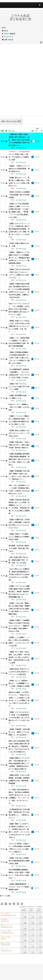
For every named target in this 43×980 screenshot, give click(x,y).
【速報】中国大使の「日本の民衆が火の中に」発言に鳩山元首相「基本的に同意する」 (19, 445)
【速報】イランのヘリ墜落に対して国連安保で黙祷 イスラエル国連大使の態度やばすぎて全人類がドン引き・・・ (19, 420)
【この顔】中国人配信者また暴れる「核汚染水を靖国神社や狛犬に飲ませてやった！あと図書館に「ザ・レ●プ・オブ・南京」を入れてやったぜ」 (19, 796)
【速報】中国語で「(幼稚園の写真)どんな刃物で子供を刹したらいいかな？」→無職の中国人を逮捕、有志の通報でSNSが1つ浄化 (19, 626)
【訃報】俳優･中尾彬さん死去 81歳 (19, 245)
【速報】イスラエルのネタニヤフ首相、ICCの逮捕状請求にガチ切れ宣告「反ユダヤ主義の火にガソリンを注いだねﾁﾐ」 (19, 718)
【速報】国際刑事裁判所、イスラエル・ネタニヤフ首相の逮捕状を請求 (19, 887)
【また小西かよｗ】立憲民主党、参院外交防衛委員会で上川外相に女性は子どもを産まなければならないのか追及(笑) (19, 574)
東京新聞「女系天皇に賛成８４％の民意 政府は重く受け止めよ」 (19, 548)
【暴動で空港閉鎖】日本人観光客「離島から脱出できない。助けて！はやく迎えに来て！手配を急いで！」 (19, 475)
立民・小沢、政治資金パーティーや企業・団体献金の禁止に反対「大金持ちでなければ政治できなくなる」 (19, 489)
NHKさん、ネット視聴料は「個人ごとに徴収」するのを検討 (19, 407)
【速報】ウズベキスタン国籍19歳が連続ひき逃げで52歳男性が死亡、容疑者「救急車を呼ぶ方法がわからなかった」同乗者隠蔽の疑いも (19, 592)
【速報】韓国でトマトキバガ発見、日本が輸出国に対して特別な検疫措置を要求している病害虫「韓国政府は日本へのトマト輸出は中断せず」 (19, 764)
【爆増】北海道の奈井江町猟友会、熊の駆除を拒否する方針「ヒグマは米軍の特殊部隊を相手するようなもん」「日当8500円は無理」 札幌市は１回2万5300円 (19, 291)
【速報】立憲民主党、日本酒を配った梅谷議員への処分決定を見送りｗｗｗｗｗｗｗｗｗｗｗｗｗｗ (19, 524)
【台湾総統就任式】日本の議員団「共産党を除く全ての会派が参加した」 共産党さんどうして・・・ (19, 813)
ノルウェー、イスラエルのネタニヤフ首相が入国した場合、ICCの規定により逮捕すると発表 (19, 156)
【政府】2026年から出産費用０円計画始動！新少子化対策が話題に (19, 195)
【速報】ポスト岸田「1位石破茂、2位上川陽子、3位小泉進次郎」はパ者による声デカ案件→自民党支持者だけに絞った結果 (19, 657)
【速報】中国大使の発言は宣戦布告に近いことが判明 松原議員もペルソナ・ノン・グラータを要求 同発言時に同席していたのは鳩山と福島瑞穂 (19, 507)
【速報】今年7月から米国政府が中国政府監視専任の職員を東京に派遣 (19, 861)
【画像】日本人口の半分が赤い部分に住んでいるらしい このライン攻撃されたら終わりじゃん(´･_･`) (19, 274)
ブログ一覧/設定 (9, 34)
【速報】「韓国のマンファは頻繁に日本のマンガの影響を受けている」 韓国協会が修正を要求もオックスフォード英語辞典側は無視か (19, 258)
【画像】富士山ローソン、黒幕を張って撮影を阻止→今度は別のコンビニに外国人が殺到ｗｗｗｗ (19, 182)
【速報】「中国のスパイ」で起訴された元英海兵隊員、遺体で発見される (19, 169)
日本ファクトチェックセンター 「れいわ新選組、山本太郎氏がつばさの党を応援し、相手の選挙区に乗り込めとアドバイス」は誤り (19, 309)
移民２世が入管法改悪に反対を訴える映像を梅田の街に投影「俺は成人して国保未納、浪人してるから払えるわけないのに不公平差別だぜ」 (19, 746)
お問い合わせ (8, 40)
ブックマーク (8, 37)
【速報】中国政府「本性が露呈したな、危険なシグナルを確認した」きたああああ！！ (19, 732)
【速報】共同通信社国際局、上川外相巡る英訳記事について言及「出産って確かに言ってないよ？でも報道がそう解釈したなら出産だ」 (19, 358)
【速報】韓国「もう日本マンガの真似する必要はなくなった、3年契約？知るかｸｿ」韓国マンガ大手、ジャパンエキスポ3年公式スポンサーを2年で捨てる (19, 831)
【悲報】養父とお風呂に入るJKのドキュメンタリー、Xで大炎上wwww (19, 433)
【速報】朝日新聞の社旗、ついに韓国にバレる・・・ (19, 397)
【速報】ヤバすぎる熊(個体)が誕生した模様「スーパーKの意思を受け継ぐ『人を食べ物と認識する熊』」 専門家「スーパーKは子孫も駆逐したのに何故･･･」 (19, 210)
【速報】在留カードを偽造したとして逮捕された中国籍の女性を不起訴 (19, 537)
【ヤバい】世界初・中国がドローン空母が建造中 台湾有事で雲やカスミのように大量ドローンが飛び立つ (19, 848)
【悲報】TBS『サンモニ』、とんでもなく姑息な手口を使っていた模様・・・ (19, 387)
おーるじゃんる (37, 141)
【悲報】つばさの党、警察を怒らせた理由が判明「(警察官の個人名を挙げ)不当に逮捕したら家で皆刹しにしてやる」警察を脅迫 (19, 609)
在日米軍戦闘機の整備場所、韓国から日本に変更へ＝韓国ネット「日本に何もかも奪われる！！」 (19, 874)
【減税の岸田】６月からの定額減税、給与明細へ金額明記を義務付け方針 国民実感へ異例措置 (19, 779)
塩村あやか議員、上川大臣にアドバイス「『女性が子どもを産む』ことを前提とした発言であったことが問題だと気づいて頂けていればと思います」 (19, 699)
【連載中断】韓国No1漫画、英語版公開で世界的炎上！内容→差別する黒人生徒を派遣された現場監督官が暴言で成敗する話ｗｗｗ (19, 140)
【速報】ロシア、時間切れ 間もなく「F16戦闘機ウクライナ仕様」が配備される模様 (19, 683)
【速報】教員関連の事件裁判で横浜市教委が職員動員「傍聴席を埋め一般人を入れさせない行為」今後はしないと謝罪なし (19, 459)
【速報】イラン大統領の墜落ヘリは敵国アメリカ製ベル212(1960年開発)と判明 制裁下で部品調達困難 (19, 342)
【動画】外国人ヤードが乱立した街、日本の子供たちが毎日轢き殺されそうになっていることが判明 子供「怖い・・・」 (19, 326)
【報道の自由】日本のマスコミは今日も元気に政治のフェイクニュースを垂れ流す (19, 672)
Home (5, 31)
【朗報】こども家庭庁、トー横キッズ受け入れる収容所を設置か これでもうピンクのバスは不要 (19, 642)
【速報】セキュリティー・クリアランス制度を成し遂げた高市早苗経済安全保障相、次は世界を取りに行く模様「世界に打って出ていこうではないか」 (19, 230)
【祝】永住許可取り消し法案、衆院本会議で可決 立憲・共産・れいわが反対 (18, 560)
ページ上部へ (6, 896)
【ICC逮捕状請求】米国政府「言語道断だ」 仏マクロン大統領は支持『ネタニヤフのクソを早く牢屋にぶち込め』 (19, 373)
